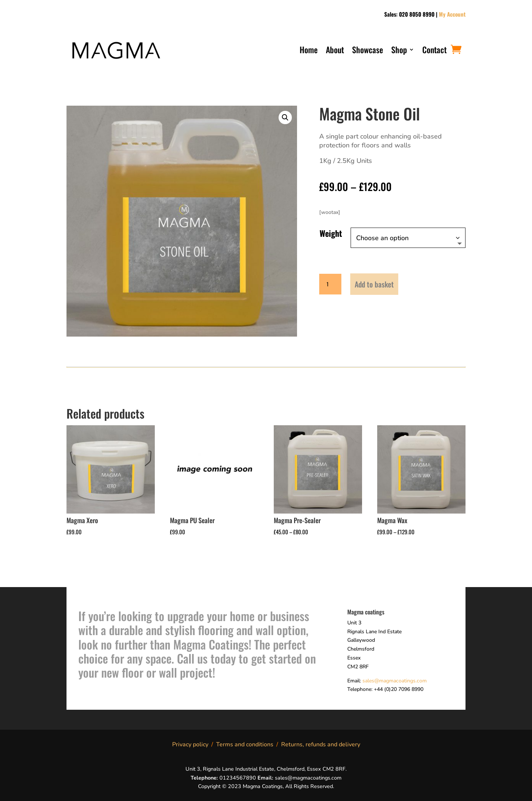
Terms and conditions (245, 744)
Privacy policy (190, 744)
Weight (331, 233)
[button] (285, 117)
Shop (399, 51)
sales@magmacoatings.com (395, 681)
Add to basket (374, 284)
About (335, 51)
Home (309, 51)
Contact (434, 51)
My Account (452, 14)
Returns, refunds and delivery (321, 744)
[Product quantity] (330, 284)
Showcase (368, 51)
